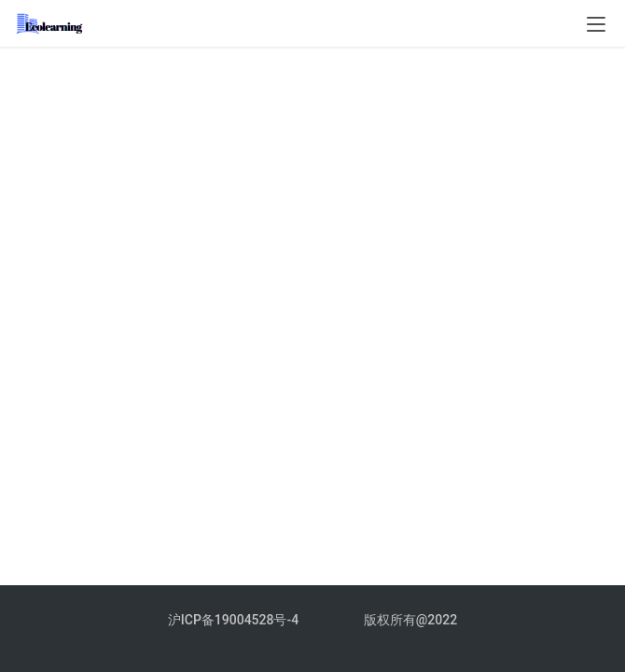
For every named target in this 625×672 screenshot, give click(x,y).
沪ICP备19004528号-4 (235, 620)
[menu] (596, 24)
